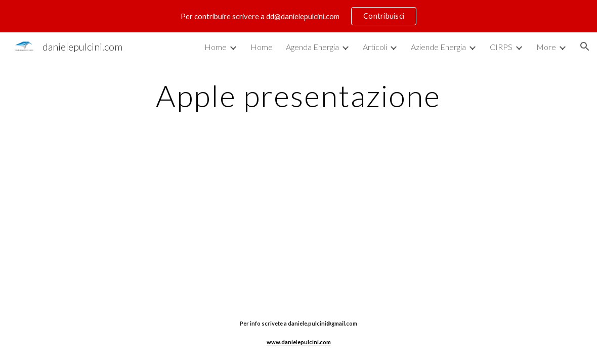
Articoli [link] (375, 47)
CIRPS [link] (501, 47)
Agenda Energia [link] (312, 47)
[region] (298, 16)
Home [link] (216, 47)
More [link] (546, 47)
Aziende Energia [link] (438, 47)
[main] (298, 96)
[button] (585, 47)
